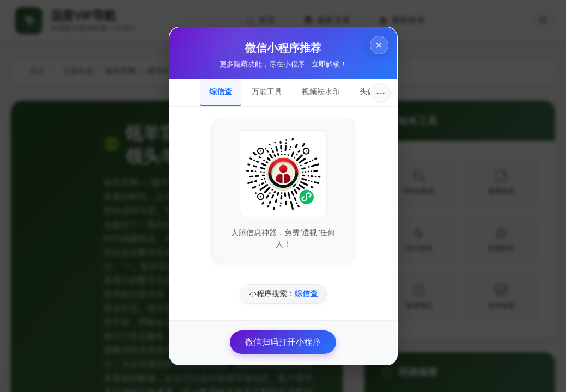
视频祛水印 (321, 91)
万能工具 (267, 91)
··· (381, 93)
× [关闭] (379, 45)
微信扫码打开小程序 (283, 342)
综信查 (221, 91)
